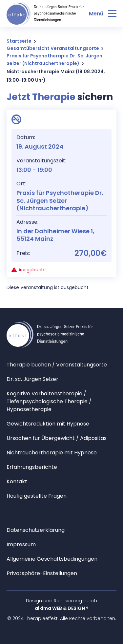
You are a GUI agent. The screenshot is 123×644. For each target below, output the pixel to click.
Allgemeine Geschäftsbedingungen (52, 559)
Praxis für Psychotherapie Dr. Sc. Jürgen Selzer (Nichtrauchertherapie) (54, 60)
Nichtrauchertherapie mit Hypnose (52, 453)
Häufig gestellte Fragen (37, 496)
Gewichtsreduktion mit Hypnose (48, 424)
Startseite (19, 41)
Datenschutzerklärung (36, 530)
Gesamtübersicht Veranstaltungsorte (53, 48)
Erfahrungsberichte (32, 467)
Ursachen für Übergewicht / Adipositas (57, 438)
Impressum (21, 544)
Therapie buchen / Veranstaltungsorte (57, 365)
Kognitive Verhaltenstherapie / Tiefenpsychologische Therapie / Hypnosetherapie (49, 401)
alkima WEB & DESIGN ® (62, 608)
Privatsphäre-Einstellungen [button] (42, 573)
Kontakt (17, 481)
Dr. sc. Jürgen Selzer (32, 379)
